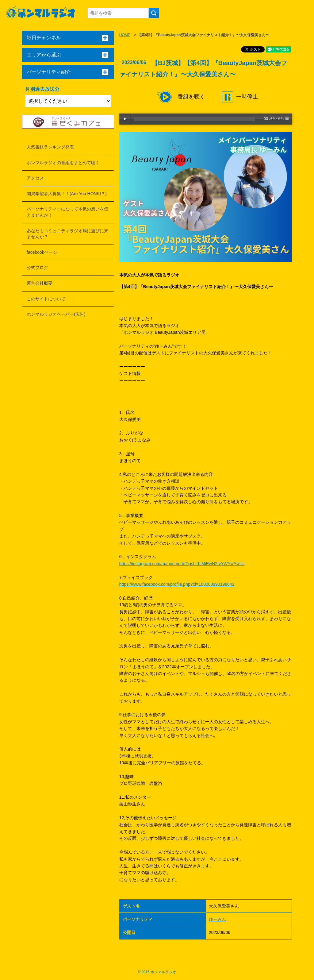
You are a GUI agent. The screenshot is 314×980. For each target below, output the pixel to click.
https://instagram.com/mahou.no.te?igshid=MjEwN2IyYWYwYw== (182, 564)
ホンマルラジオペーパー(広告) (56, 314)
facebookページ (42, 252)
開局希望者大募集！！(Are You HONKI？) (67, 194)
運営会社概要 (40, 283)
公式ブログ (37, 268)
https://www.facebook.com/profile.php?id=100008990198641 (177, 584)
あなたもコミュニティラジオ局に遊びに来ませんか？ (67, 234)
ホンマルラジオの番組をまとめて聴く (63, 163)
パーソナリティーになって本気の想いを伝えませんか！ (67, 212)
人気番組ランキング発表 (50, 147)
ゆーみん (217, 919)
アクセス (35, 178)
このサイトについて (46, 299)
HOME (125, 35)
